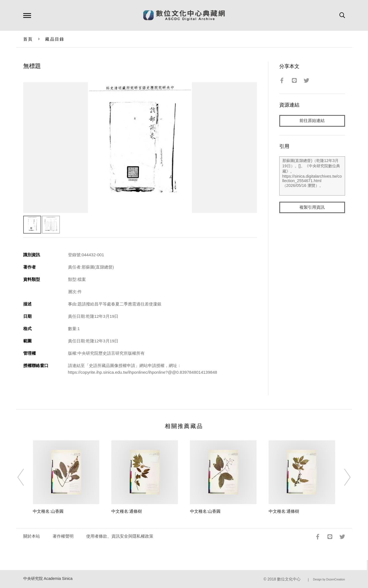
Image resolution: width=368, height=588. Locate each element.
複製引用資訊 (312, 207)
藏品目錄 (55, 39)
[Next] (342, 477)
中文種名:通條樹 (127, 511)
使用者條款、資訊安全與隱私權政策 (120, 536)
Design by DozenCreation (329, 579)
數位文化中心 (289, 579)
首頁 (28, 39)
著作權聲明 (63, 536)
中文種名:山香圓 (48, 511)
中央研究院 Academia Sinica (48, 579)
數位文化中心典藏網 (184, 15)
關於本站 (32, 536)
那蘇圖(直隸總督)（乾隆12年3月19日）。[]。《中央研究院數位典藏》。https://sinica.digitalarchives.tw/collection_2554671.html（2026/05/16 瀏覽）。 (312, 176)
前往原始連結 (312, 121)
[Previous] (26, 477)
